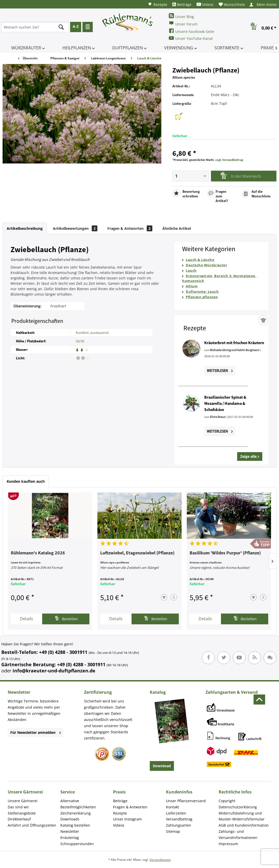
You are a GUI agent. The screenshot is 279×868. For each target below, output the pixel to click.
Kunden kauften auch (26, 481)
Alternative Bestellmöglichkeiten (78, 804)
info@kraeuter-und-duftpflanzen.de (54, 671)
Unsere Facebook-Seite (192, 31)
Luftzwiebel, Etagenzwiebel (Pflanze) (137, 553)
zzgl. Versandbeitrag (229, 160)
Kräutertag (70, 838)
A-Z (76, 26)
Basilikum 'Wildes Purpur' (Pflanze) (225, 553)
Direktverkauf (19, 819)
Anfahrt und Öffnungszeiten (32, 825)
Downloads (70, 819)
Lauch (191, 270)
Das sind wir (18, 807)
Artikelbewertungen (75, 228)
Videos (205, 4)
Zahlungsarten (179, 825)
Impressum (228, 844)
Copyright (227, 801)
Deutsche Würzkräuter (206, 265)
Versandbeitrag (179, 819)
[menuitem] (157, 4)
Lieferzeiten (176, 813)
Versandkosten (160, 860)
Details (26, 619)
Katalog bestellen (75, 825)
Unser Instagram (127, 819)
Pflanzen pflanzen (202, 297)
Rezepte (157, 4)
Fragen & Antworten (130, 228)
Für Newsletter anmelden (36, 732)
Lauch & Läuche (200, 260)
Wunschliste (232, 4)
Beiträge (182, 4)
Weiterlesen (220, 371)
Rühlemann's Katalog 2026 (38, 553)
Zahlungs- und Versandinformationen (238, 834)
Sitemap (173, 831)
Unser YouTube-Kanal (191, 38)
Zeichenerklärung (76, 813)
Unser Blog (181, 16)
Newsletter (70, 831)
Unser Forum (183, 24)
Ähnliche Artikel (177, 228)
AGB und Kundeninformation (244, 825)
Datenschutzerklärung (238, 807)
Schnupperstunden (77, 844)
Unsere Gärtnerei (23, 801)
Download (162, 766)
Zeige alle (250, 456)
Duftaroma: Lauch (202, 291)
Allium (192, 286)
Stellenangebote (22, 813)
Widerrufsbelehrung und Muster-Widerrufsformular (242, 816)
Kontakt (173, 807)
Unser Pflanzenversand (186, 801)
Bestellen (66, 618)
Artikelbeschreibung (25, 228)
